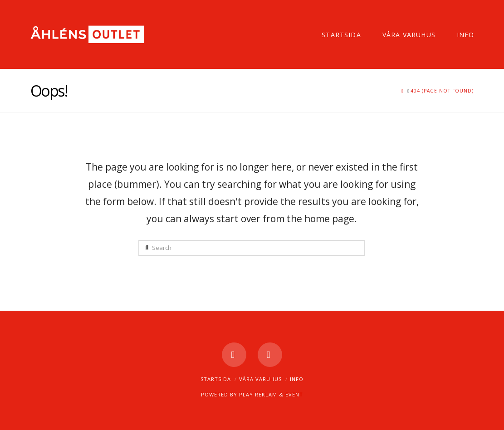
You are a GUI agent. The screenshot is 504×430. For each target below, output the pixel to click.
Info (297, 379)
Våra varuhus (260, 379)
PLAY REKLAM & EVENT (271, 394)
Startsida (216, 379)
